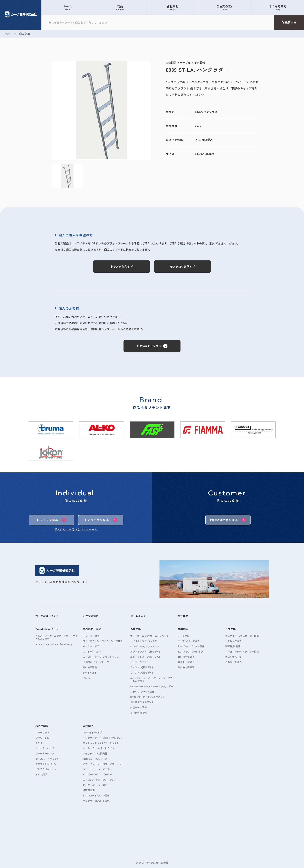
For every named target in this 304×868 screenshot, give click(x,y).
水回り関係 (42, 726)
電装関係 (88, 726)
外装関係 (136, 629)
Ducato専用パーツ (47, 629)
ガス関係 (231, 629)
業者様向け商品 (92, 629)
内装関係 (183, 629)
